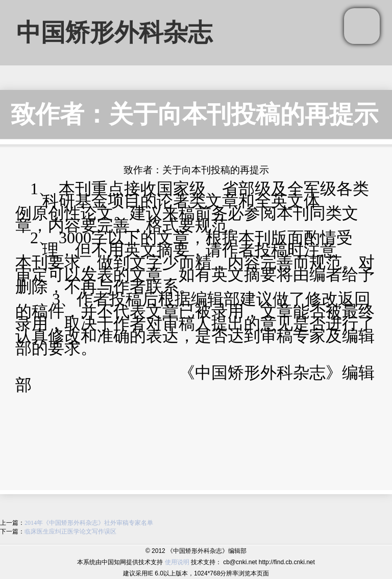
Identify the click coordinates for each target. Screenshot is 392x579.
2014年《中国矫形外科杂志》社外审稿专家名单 (89, 523)
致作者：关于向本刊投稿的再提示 (194, 114)
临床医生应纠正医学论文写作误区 (70, 531)
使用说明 (177, 562)
